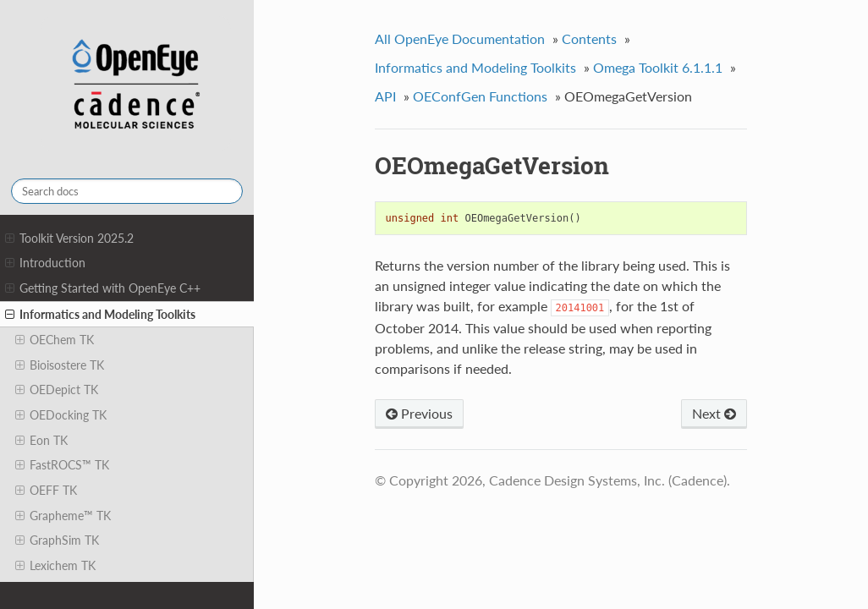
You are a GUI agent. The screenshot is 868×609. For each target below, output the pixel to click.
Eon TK (41, 441)
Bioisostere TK (60, 365)
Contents (589, 38)
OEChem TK (55, 340)
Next (714, 413)
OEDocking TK (61, 415)
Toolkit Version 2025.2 (69, 239)
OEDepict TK (57, 390)
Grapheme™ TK (63, 516)
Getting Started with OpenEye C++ (103, 288)
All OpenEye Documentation (460, 38)
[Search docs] (127, 191)
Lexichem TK (55, 566)
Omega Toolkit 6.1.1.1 (658, 67)
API (385, 96)
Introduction (45, 263)
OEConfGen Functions (480, 96)
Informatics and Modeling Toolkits (100, 315)
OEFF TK (46, 491)
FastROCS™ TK (62, 465)
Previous (419, 413)
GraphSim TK (57, 540)
